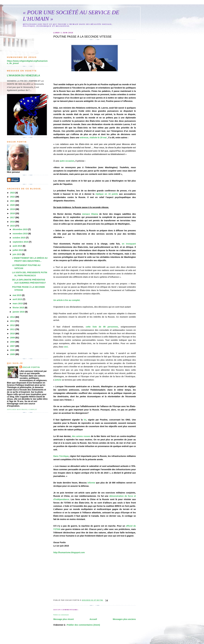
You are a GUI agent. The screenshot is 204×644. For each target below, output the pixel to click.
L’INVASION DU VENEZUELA (23, 76)
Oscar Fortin (31, 367)
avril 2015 (18, 299)
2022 (13, 197)
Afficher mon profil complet (22, 409)
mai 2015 (17, 295)
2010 (13, 334)
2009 (13, 338)
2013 (13, 321)
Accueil (93, 619)
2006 (13, 350)
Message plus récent (63, 619)
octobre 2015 (19, 238)
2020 (13, 205)
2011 (13, 329)
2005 (13, 354)
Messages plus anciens (124, 619)
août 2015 (18, 246)
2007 (13, 346)
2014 (13, 317)
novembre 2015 (20, 234)
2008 (13, 342)
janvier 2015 (19, 312)
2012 (13, 325)
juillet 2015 (18, 250)
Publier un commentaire (61, 615)
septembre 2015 (21, 242)
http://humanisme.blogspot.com (69, 552)
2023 (13, 193)
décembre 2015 (20, 229)
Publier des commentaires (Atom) (83, 625)
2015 (13, 226)
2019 (13, 209)
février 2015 (19, 308)
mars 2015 (18, 304)
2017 (13, 217)
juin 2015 (17, 254)
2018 (13, 213)
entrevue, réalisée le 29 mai (93, 138)
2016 (13, 222)
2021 (13, 201)
